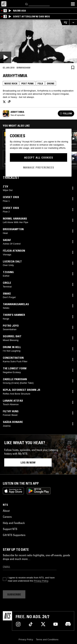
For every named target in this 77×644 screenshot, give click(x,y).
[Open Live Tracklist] (64, 22)
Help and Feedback (14, 523)
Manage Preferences (39, 167)
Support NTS (10, 529)
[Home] (4, 4)
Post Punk (27, 84)
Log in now (28, 462)
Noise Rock (11, 84)
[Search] (27, 4)
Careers (7, 517)
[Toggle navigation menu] (73, 4)
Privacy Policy (41, 581)
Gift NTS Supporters (14, 535)
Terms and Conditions (47, 639)
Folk (40, 84)
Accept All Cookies (39, 157)
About (6, 511)
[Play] (38, 41)
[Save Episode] (73, 67)
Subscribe (14, 594)
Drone (51, 84)
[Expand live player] (73, 22)
